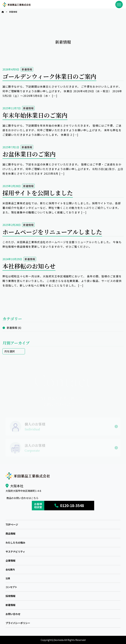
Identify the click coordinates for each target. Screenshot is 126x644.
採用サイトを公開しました (38, 193)
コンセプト (11, 587)
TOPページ (12, 524)
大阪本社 (17, 486)
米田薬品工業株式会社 (16, 5)
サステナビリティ (15, 552)
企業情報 (10, 561)
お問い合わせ (13, 614)
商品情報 (10, 533)
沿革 (8, 578)
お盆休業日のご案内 (29, 154)
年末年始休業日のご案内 (35, 115)
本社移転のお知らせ (29, 266)
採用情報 (10, 596)
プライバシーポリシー (18, 623)
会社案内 (10, 569)
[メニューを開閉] (119, 5)
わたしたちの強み (15, 543)
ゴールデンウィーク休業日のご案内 (49, 76)
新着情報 (27, 69)
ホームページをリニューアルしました (52, 232)
